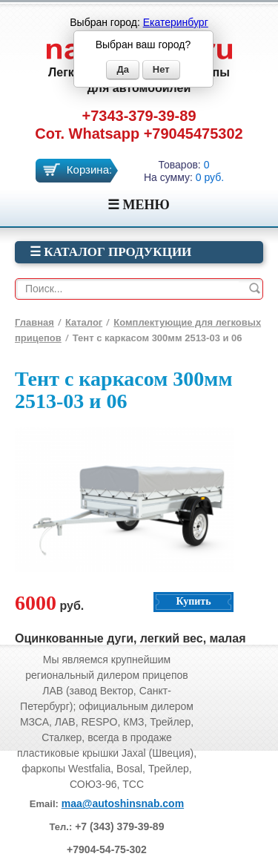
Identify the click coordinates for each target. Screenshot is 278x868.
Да (123, 69)
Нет (161, 69)
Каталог (84, 322)
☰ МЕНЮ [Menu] (139, 205)
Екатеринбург (176, 22)
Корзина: (89, 170)
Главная (34, 322)
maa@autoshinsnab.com (123, 803)
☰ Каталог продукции (110, 252)
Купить (193, 601)
